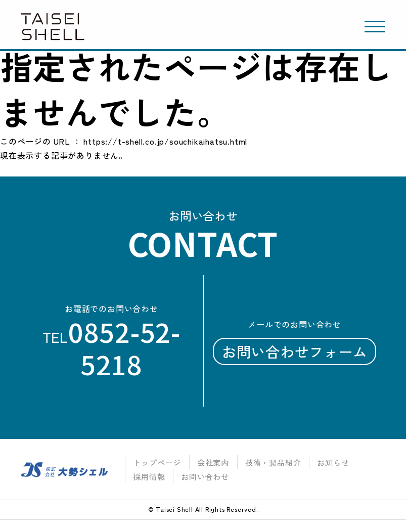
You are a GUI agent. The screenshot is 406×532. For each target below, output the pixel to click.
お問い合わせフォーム (294, 352)
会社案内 (214, 462)
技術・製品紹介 (277, 462)
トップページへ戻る (38, 169)
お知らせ (340, 462)
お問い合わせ (206, 476)
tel (111, 348)
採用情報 (147, 476)
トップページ (155, 462)
